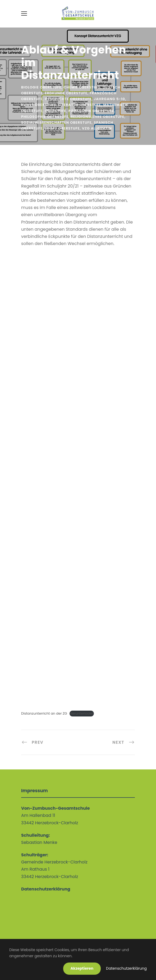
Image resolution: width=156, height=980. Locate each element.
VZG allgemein (97, 128)
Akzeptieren (82, 968)
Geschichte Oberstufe (68, 99)
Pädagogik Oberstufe (91, 111)
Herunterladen (82, 713)
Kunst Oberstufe (39, 105)
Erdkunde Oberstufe (66, 93)
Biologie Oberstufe (41, 87)
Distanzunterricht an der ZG (44, 713)
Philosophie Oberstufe (45, 117)
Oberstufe (56, 111)
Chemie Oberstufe (82, 87)
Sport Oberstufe (62, 128)
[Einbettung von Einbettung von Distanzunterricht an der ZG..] (78, 479)
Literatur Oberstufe (80, 105)
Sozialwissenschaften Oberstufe (56, 122)
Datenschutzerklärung (126, 968)
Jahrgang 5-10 (109, 99)
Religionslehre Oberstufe (98, 117)
